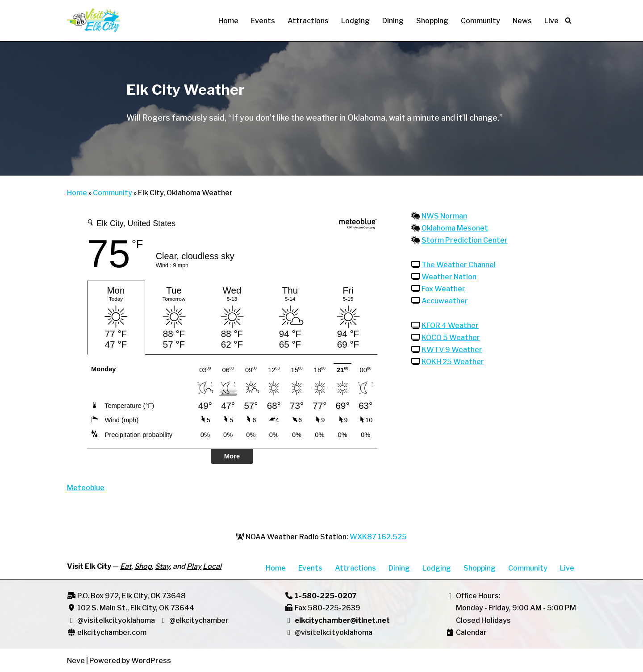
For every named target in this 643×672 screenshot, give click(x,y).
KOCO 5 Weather (451, 338)
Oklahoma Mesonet (455, 228)
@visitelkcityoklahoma (116, 620)
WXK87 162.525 (378, 537)
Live (551, 21)
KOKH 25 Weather (453, 362)
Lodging (355, 21)
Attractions (308, 21)
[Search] (568, 20)
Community (480, 21)
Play (194, 566)
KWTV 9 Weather (452, 350)
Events (263, 21)
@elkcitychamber (194, 620)
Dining (393, 21)
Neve (76, 661)
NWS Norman (444, 216)
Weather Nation (449, 277)
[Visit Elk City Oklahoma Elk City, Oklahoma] (94, 21)
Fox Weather (443, 289)
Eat (126, 566)
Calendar (471, 632)
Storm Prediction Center (465, 240)
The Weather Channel (459, 265)
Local (212, 566)
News (522, 21)
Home (228, 21)
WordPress (151, 661)
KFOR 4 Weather (450, 325)
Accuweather (445, 301)
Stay (162, 566)
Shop (143, 566)
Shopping (432, 21)
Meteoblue (86, 488)
